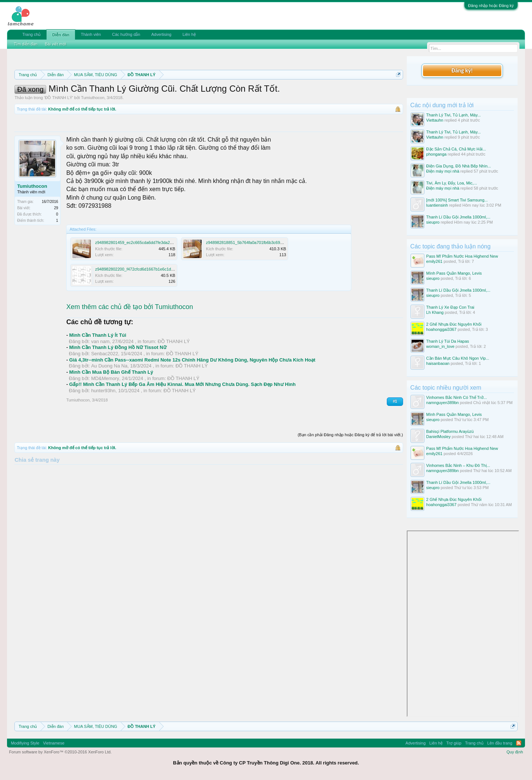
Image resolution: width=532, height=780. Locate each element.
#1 (395, 435)
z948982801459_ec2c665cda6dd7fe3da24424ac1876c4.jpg (149, 276)
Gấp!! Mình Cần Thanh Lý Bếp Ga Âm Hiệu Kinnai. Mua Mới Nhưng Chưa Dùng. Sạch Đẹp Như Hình (182, 418)
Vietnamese (54, 743)
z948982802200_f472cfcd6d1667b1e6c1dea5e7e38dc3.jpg (149, 302)
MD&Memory (105, 412)
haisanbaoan (438, 363)
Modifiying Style (25, 743)
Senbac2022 (105, 387)
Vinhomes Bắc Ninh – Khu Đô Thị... (458, 465)
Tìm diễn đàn (25, 44)
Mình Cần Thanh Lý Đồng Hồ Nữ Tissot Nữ (118, 381)
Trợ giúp (454, 743)
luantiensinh (437, 205)
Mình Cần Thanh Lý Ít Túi (98, 368)
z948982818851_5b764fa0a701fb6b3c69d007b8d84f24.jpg (259, 276)
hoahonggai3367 (441, 329)
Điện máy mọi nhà (443, 171)
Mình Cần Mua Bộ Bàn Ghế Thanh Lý (111, 405)
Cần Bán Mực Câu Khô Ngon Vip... (458, 358)
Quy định (515, 752)
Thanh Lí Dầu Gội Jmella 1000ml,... (458, 217)
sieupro (433, 222)
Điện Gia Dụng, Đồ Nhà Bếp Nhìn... (459, 166)
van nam (100, 375)
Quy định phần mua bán (256, 92)
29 (56, 241)
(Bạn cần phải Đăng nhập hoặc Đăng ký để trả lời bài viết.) (350, 468)
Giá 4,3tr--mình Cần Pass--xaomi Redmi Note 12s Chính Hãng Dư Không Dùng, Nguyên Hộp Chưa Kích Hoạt (192, 393)
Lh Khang (435, 312)
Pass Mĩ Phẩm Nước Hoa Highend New (462, 256)
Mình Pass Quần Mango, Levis (454, 273)
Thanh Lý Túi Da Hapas (448, 341)
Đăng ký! (462, 70)
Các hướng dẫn (126, 34)
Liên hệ (189, 34)
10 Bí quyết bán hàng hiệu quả (155, 101)
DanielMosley (439, 437)
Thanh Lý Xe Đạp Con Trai (450, 307)
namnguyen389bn (443, 403)
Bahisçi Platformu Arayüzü (450, 431)
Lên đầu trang (500, 743)
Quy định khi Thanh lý (325, 92)
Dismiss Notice (397, 92)
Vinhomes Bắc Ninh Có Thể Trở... (457, 397)
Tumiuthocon (93, 131)
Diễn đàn (61, 35)
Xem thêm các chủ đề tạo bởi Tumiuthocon (129, 340)
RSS (519, 743)
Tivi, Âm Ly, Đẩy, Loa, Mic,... (452, 183)
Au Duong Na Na (109, 399)
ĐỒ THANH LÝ (58, 131)
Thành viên (91, 34)
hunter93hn (103, 424)
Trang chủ (31, 34)
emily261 (434, 261)
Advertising (161, 34)
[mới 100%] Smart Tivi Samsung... (457, 200)
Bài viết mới (55, 44)
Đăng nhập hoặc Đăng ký (491, 6)
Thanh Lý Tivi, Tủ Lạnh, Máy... (454, 115)
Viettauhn (435, 120)
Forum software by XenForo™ (60, 752)
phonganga (436, 154)
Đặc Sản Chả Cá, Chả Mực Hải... (456, 149)
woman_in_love (440, 346)
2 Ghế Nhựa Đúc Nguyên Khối (454, 324)
